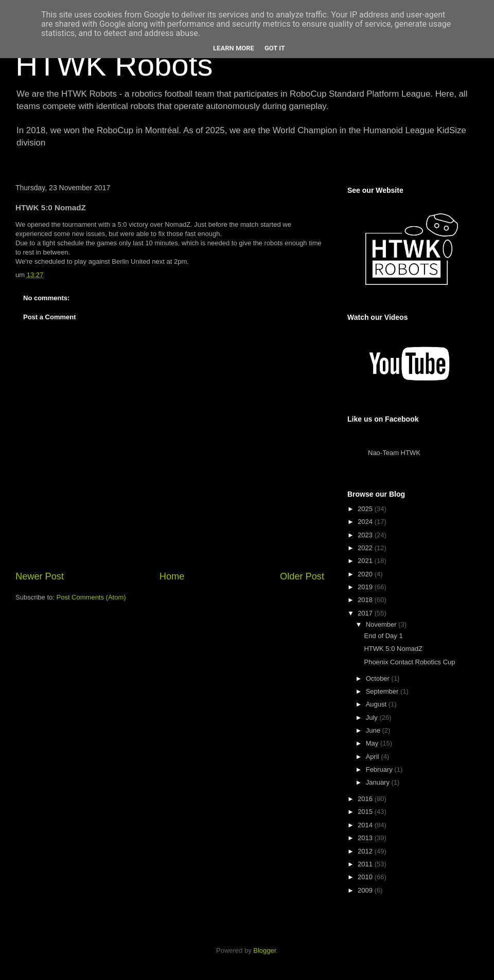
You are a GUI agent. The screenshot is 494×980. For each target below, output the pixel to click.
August (377, 704)
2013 (366, 838)
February (380, 769)
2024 (366, 522)
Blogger (264, 950)
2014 (366, 825)
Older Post (302, 576)
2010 (366, 877)
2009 (366, 890)
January (379, 782)
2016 (366, 799)
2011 (366, 864)
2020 (366, 574)
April (374, 757)
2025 (366, 509)
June (374, 730)
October (379, 678)
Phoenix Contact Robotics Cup (409, 662)
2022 (366, 548)
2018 (366, 600)
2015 (366, 812)
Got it (275, 48)
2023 (366, 535)
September (383, 691)
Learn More (234, 48)
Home (172, 576)
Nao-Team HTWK (394, 453)
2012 (366, 851)
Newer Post (40, 576)
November (382, 624)
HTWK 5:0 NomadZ (393, 649)
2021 (366, 561)
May (373, 743)
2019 (366, 587)
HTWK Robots (114, 65)
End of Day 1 (383, 636)
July (373, 718)
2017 (366, 613)
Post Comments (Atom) (91, 597)
